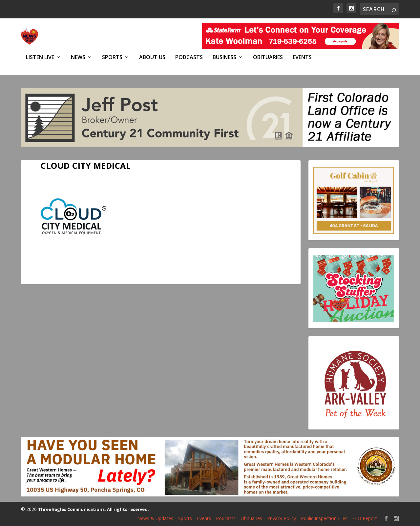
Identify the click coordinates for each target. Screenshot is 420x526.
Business (224, 57)
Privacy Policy (282, 518)
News (78, 57)
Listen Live (40, 57)
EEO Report (365, 518)
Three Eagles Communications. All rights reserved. (94, 509)
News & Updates (155, 518)
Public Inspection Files (324, 518)
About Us (152, 57)
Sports (112, 57)
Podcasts (189, 57)
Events (302, 57)
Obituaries (268, 57)
